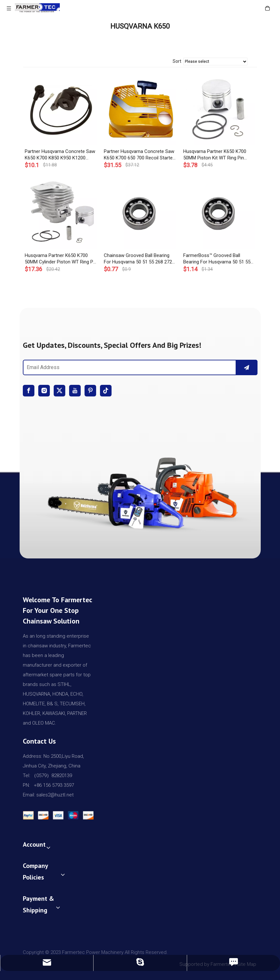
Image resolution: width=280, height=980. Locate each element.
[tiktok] (106, 391)
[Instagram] (44, 391)
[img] (140, 490)
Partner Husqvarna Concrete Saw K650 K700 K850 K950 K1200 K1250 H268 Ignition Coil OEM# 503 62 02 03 (60, 155)
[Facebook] (29, 391)
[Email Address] (128, 367)
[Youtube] (75, 391)
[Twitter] (59, 391)
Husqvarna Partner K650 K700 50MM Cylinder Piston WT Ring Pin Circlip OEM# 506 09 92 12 (61, 259)
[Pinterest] (90, 391)
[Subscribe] (247, 367)
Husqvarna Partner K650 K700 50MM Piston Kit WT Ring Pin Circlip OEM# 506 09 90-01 (215, 155)
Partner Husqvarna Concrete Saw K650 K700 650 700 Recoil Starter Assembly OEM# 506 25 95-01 (139, 155)
